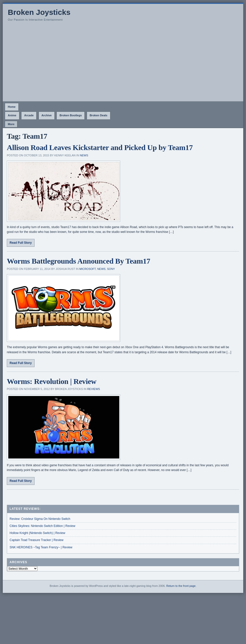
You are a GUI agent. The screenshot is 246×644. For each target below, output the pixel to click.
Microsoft (88, 269)
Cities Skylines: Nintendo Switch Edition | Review (42, 526)
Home (12, 107)
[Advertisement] (123, 63)
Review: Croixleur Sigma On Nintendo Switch (40, 519)
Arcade (29, 115)
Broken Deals (99, 115)
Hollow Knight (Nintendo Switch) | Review (37, 533)
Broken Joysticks (39, 12)
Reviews (94, 389)
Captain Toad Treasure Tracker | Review (37, 540)
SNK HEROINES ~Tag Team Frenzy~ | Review (41, 547)
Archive (47, 115)
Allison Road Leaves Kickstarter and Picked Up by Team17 (100, 147)
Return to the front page (181, 586)
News (84, 155)
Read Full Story (21, 243)
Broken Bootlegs (71, 115)
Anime (12, 115)
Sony (111, 269)
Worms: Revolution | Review (52, 381)
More (11, 124)
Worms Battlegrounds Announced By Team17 (79, 261)
